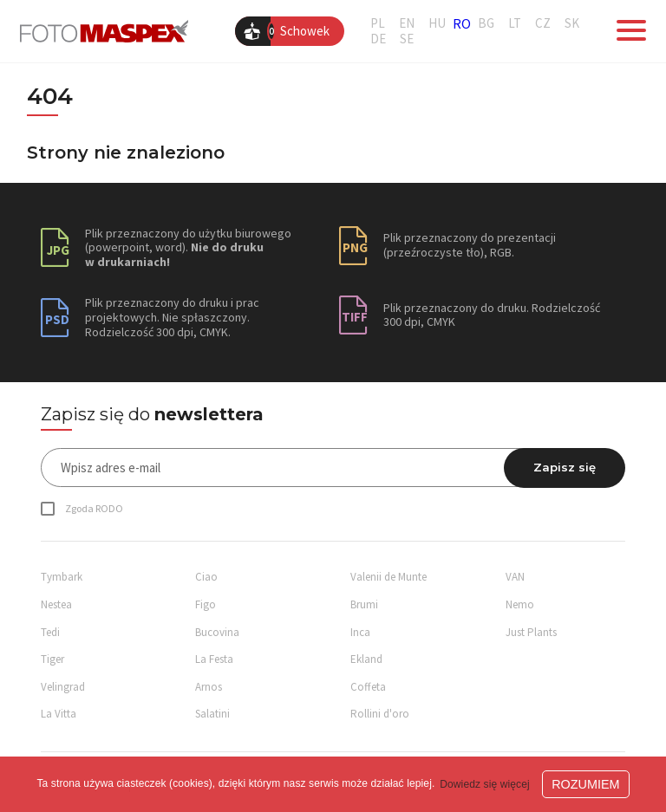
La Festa (214, 659)
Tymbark (62, 577)
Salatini (212, 714)
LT (515, 23)
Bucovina (217, 632)
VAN (515, 577)
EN (407, 23)
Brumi (364, 604)
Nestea (56, 604)
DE (378, 39)
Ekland (366, 659)
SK (572, 23)
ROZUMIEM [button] (585, 784)
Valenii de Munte (388, 577)
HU (437, 23)
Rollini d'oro (380, 714)
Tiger (52, 659)
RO (462, 23)
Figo (206, 604)
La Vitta (59, 714)
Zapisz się (565, 467)
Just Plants (531, 632)
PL (378, 23)
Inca (360, 632)
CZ (543, 23)
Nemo (520, 604)
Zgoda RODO (94, 508)
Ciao (206, 577)
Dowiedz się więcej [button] (485, 784)
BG (486, 23)
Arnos (209, 687)
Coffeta (368, 687)
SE (407, 39)
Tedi (50, 632)
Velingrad (63, 687)
